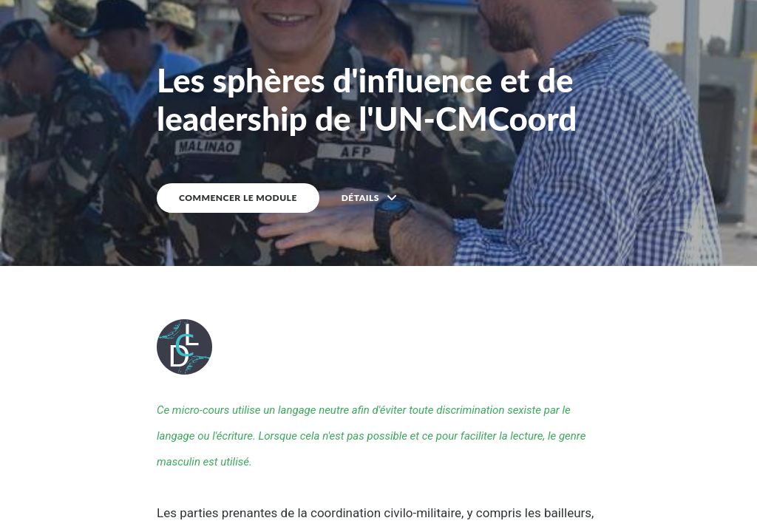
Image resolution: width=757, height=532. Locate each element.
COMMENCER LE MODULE (238, 198)
